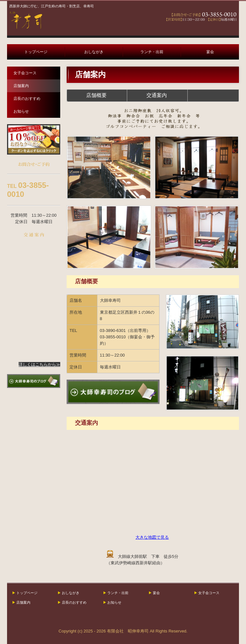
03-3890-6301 (113, 330)
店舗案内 (21, 86)
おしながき (94, 52)
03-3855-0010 (113, 337)
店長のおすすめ (27, 99)
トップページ (36, 52)
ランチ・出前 (152, 52)
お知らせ (21, 111)
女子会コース (25, 73)
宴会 (210, 52)
